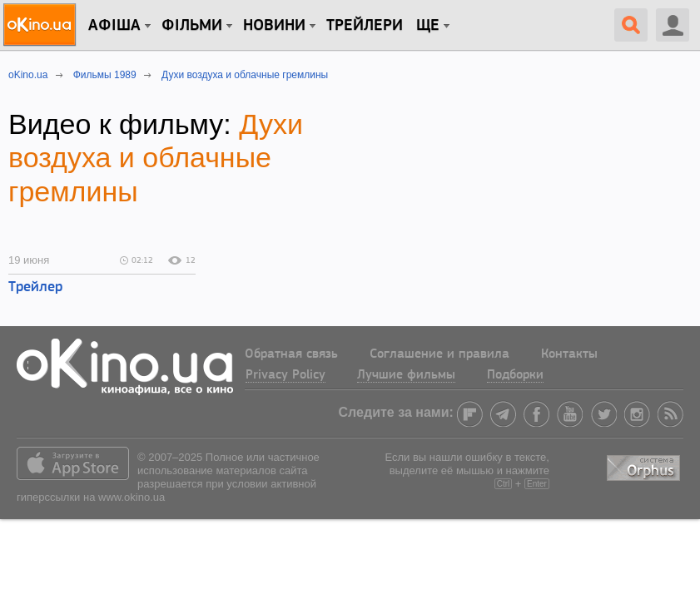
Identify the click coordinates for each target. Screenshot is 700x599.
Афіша (114, 26)
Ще (428, 26)
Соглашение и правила (439, 354)
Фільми (192, 26)
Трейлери (365, 26)
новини (274, 26)
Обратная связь (291, 354)
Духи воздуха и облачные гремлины (156, 158)
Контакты (569, 354)
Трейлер (35, 287)
